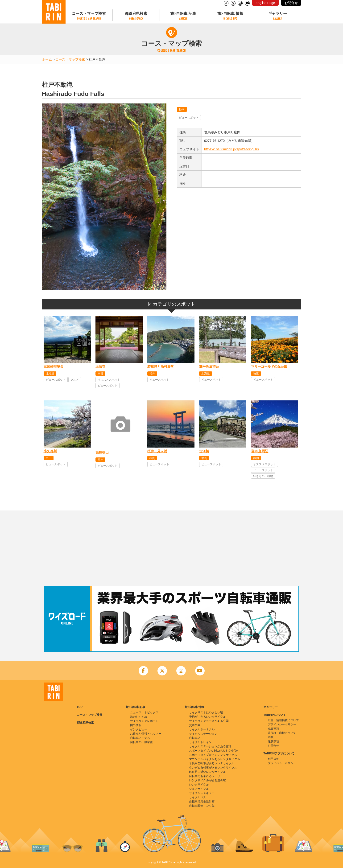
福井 (152, 374)
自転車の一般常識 (141, 742)
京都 (100, 374)
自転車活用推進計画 (202, 802)
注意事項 (273, 741)
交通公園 (195, 725)
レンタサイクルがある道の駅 (207, 780)
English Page (265, 3)
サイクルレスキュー (202, 793)
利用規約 (273, 759)
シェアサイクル (199, 789)
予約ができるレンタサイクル (207, 717)
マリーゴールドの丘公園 (269, 366)
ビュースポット (189, 118)
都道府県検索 (136, 14)
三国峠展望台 (54, 366)
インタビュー (139, 729)
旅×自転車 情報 (230, 14)
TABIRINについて (275, 715)
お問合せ (291, 3)
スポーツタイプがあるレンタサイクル (213, 755)
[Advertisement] (172, 548)
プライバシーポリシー (282, 724)
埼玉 (256, 374)
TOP (80, 707)
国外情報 (136, 725)
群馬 (204, 458)
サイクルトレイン (200, 742)
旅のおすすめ (139, 717)
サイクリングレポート (144, 721)
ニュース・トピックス (144, 712)
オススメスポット (109, 380)
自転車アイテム (140, 738)
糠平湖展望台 (209, 366)
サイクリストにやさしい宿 (206, 712)
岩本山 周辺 (260, 451)
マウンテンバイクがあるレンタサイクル (215, 759)
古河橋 (204, 451)
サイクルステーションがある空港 (210, 746)
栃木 (182, 109)
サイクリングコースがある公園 (209, 721)
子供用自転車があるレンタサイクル (212, 763)
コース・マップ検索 (89, 14)
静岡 (256, 458)
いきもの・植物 (263, 476)
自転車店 (195, 738)
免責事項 (273, 729)
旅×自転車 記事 (183, 14)
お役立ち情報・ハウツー (146, 734)
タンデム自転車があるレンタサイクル (213, 768)
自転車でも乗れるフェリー (206, 776)
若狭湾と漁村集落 (161, 366)
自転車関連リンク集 (202, 806)
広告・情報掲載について (283, 720)
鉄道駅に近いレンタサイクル (207, 772)
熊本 (100, 460)
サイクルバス (198, 797)
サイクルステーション (203, 734)
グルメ (75, 380)
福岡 (152, 458)
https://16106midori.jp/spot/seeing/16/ (232, 149)
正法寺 (100, 366)
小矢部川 (50, 451)
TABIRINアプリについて (279, 753)
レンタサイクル (199, 785)
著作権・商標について (282, 733)
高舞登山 (102, 453)
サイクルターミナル (202, 729)
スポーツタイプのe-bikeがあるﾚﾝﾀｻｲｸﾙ (213, 751)
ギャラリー (277, 14)
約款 (271, 737)
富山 (49, 458)
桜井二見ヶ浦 (157, 451)
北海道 (50, 374)
